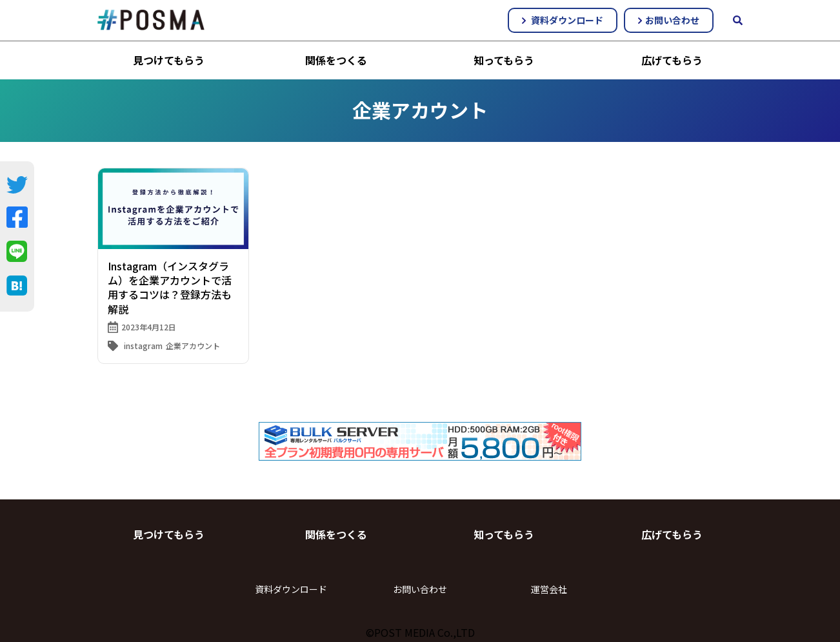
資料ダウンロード (563, 20)
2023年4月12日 (149, 327)
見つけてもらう (169, 60)
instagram (143, 346)
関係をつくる (336, 60)
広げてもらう (672, 60)
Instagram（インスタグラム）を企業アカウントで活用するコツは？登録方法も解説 (170, 287)
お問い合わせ (669, 20)
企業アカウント (193, 346)
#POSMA (151, 20)
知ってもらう (504, 60)
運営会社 (549, 589)
